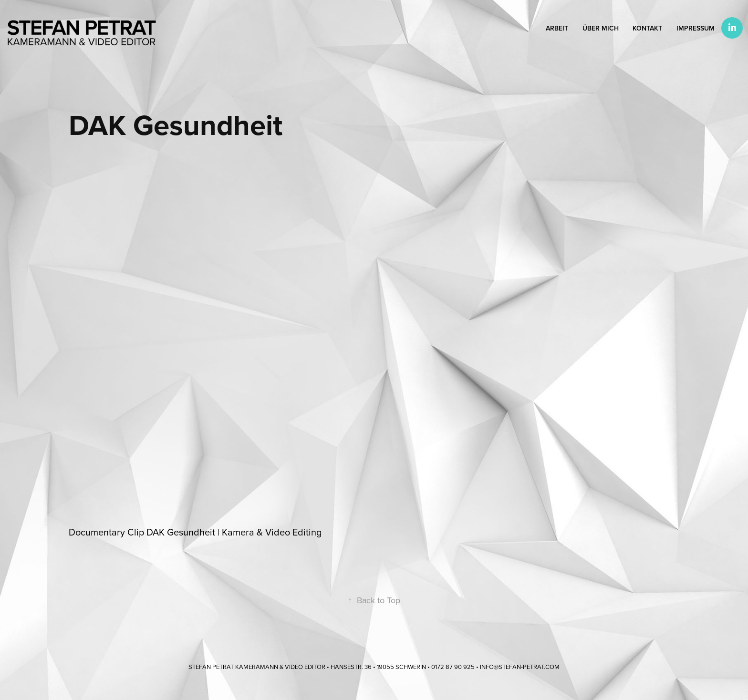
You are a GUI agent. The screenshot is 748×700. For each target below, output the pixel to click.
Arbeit (557, 28)
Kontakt (647, 28)
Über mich (601, 28)
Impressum (696, 28)
